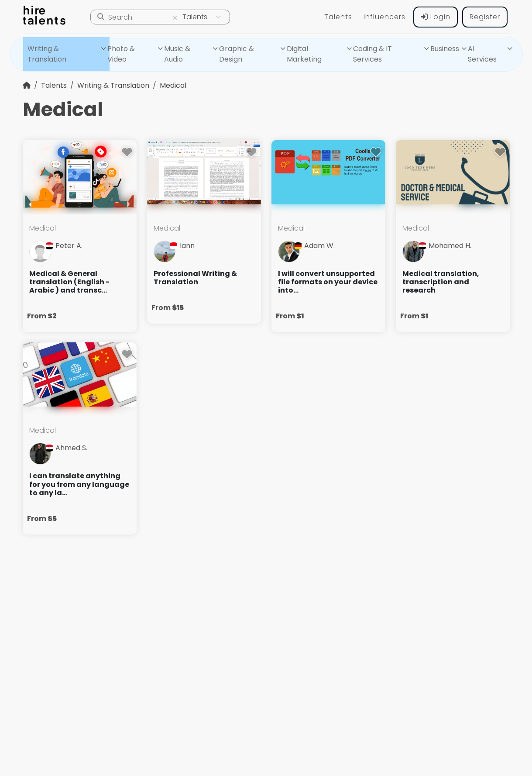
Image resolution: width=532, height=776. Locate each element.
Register (485, 17)
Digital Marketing (304, 54)
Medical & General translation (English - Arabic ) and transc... (69, 282)
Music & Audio (177, 54)
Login (436, 17)
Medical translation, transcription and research (441, 282)
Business (445, 49)
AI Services (482, 54)
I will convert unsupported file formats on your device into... (328, 282)
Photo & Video (121, 54)
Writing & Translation (47, 54)
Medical (173, 85)
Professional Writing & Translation (195, 278)
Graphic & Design (237, 54)
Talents (338, 17)
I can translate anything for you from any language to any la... (79, 484)
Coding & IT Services (372, 54)
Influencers (384, 17)
